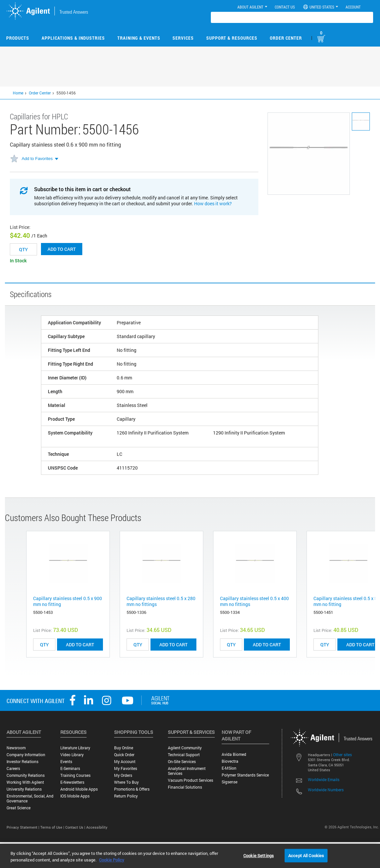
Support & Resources (232, 38)
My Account (125, 762)
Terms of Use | (53, 827)
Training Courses (75, 775)
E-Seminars (70, 768)
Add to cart (62, 249)
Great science (19, 808)
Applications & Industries (73, 38)
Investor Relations (22, 762)
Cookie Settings (259, 855)
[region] (190, 856)
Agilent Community (185, 748)
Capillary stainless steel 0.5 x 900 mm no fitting (68, 601)
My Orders (123, 775)
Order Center (286, 38)
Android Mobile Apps (79, 789)
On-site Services (182, 762)
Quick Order (124, 755)
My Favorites (126, 768)
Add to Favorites (37, 159)
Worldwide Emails (324, 779)
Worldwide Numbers (326, 790)
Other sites (342, 755)
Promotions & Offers (132, 789)
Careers (13, 768)
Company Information (26, 755)
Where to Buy (126, 782)
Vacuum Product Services (190, 780)
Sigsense (230, 782)
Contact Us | (76, 827)
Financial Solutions (185, 787)
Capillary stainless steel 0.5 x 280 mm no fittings (161, 601)
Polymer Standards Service (245, 775)
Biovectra (230, 761)
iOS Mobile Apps (75, 796)
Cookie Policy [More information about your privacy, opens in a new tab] (112, 860)
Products (18, 38)
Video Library (72, 755)
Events (66, 762)
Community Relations (26, 775)
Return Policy (126, 796)
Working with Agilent (25, 782)
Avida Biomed (234, 754)
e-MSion (229, 768)
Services (183, 38)
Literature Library (75, 748)
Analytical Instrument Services (187, 771)
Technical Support (184, 755)
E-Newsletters (72, 782)
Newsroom (16, 748)
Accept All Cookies (306, 855)
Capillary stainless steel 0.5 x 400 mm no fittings (254, 601)
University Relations (24, 789)
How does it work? (213, 203)
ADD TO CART (80, 645)
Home (18, 93)
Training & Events (139, 38)
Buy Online (124, 748)
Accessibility (97, 827)
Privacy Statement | (23, 827)
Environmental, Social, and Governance (30, 798)
